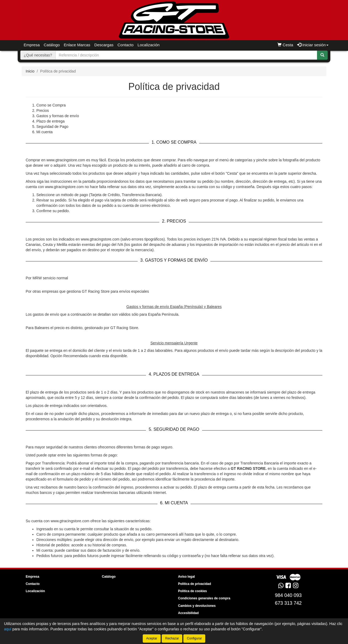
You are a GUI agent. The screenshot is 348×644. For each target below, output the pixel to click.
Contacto (126, 45)
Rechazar (172, 638)
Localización (149, 45)
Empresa (32, 45)
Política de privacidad (194, 584)
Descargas (104, 45)
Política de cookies (192, 591)
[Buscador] (186, 55)
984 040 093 (288, 595)
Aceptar (152, 638)
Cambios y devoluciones (197, 606)
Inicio (30, 71)
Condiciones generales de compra (204, 598)
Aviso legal (186, 577)
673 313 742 (288, 603)
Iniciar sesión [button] (313, 45)
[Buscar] (322, 55)
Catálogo (52, 45)
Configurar (194, 638)
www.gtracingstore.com (70, 521)
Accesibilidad (188, 613)
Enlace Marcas (77, 45)
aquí (8, 629)
